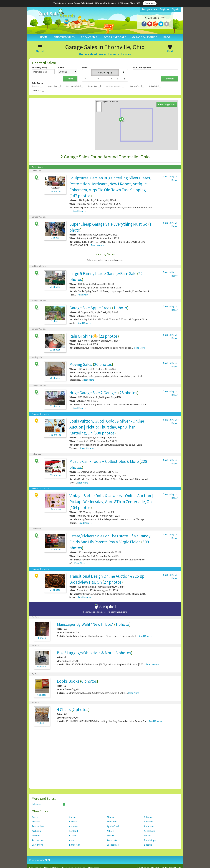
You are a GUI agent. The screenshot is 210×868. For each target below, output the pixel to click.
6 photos (123, 653)
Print (170, 49)
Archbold (37, 831)
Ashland (73, 831)
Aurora (148, 835)
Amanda (36, 821)
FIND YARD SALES (64, 37)
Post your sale (149, 9)
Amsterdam (38, 826)
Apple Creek (113, 826)
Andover (73, 826)
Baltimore (37, 845)
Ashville (36, 835)
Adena (35, 817)
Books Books (68, 681)
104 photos (81, 507)
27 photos (113, 582)
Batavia (148, 845)
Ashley (110, 831)
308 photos (105, 433)
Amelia (73, 821)
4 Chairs (64, 709)
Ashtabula (149, 831)
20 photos (103, 364)
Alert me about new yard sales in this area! (105, 54)
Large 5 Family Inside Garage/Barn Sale (103, 273)
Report (175, 180)
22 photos (109, 336)
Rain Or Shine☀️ (84, 336)
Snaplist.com (121, 612)
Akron (72, 817)
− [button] (99, 109)
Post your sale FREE (40, 860)
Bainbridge (150, 840)
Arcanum (149, 826)
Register (164, 9)
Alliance (148, 817)
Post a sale (150, 3)
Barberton (75, 845)
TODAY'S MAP (89, 37)
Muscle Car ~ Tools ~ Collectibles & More (104, 461)
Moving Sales (81, 364)
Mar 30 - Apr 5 (105, 73)
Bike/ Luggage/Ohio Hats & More (85, 653)
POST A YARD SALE (115, 37)
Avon (72, 840)
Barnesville (113, 845)
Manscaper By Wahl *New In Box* (85, 624)
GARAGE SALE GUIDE (145, 37)
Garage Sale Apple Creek (90, 308)
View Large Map (167, 105)
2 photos (80, 709)
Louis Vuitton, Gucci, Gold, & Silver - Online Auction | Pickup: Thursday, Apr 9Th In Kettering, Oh (107, 427)
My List (40, 49)
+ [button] (99, 105)
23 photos (128, 393)
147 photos (81, 196)
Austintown (38, 840)
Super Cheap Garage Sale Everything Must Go (108, 224)
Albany (110, 817)
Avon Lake (112, 840)
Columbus (48, 804)
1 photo (120, 308)
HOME (44, 37)
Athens (73, 835)
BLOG (167, 37)
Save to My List (171, 176)
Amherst (149, 821)
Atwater (111, 835)
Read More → (80, 211)
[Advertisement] (105, 759)
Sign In (176, 9)
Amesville (112, 821)
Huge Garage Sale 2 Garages (93, 393)
